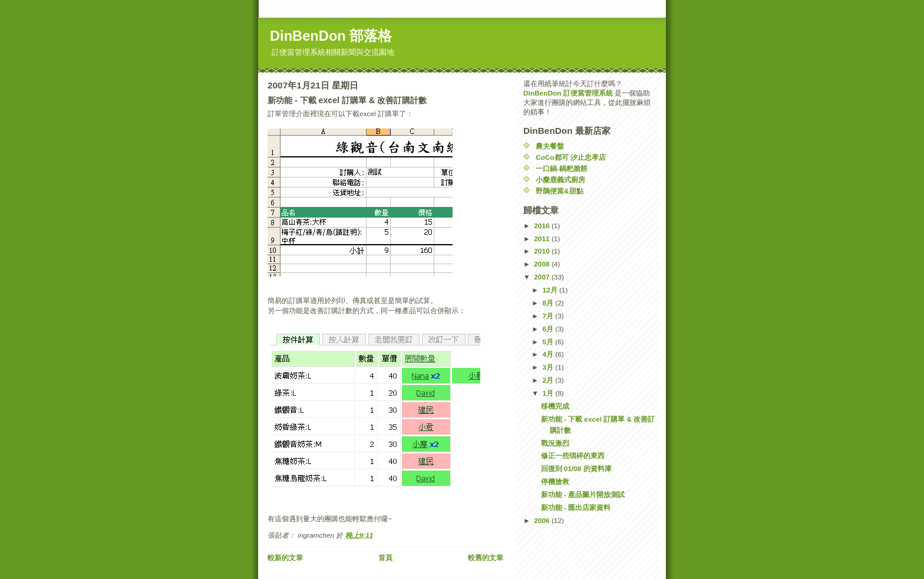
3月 (549, 367)
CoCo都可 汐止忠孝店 (571, 157)
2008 (543, 264)
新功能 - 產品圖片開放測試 (583, 495)
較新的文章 (285, 558)
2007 (543, 277)
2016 (543, 226)
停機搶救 (555, 482)
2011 (543, 239)
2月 (549, 380)
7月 (549, 316)
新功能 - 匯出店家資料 (576, 508)
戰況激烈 (555, 443)
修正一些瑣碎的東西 (573, 456)
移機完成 (555, 406)
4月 (549, 354)
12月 (550, 290)
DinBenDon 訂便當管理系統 (568, 93)
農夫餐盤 (550, 146)
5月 (549, 342)
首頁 (385, 558)
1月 (549, 393)
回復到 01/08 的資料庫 (576, 469)
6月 (549, 329)
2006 (543, 521)
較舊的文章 (486, 558)
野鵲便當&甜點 (560, 191)
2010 (543, 251)
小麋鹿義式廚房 (560, 180)
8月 (549, 303)
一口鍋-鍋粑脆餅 (562, 169)
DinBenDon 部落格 (331, 36)
